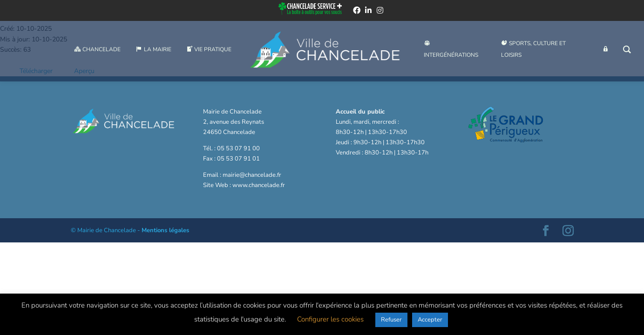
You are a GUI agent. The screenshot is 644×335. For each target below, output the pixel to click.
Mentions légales (165, 230)
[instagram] (380, 11)
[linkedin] (368, 11)
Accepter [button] (430, 320)
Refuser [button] (391, 320)
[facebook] (357, 11)
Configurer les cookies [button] (330, 319)
